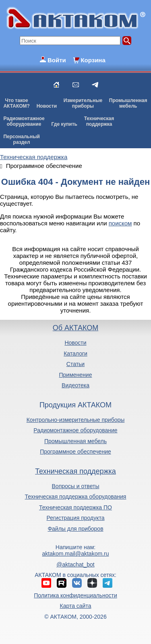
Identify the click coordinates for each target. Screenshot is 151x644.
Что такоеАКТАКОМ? (17, 103)
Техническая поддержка (75, 471)
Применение (76, 375)
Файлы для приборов (75, 529)
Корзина (93, 60)
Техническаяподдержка (99, 121)
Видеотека (75, 385)
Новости (47, 106)
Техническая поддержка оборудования (76, 497)
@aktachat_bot (75, 564)
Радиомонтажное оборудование (75, 430)
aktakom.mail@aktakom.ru (76, 554)
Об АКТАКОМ (75, 328)
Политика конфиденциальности (75, 595)
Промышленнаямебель (128, 103)
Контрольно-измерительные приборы (76, 420)
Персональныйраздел (21, 139)
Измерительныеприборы (83, 103)
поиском (120, 223)
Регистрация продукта (75, 518)
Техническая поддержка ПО (75, 507)
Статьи (75, 364)
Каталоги (75, 354)
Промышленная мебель (75, 441)
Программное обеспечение (75, 452)
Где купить (64, 124)
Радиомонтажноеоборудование (24, 121)
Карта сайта (75, 606)
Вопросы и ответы (76, 486)
